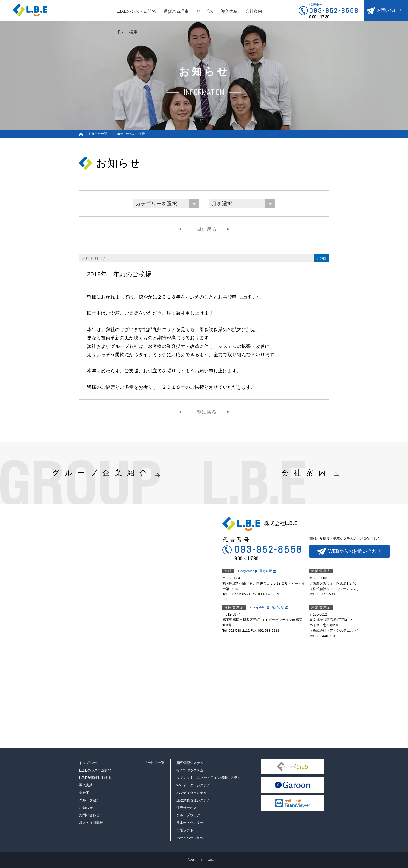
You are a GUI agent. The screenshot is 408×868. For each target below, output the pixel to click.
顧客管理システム (190, 763)
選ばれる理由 (176, 11)
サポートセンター (190, 823)
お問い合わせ (389, 10)
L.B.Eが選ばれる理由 (95, 778)
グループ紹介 (89, 800)
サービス (205, 11)
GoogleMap (246, 571)
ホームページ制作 (190, 838)
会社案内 (254, 11)
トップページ (89, 763)
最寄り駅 (266, 571)
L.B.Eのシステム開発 (136, 11)
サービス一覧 (154, 763)
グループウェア (188, 815)
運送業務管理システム (193, 800)
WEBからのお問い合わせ (355, 551)
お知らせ (86, 808)
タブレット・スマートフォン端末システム (209, 778)
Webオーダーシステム (193, 785)
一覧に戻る (204, 229)
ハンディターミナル (192, 793)
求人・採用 (127, 32)
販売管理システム (190, 770)
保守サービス (187, 808)
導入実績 (229, 11)
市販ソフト (185, 830)
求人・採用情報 (91, 823)
